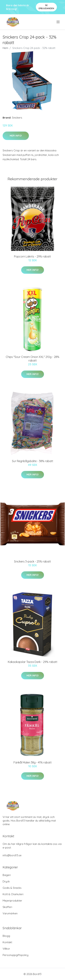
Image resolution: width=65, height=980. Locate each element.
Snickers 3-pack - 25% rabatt (32, 561)
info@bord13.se (12, 855)
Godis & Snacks (12, 888)
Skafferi (7, 907)
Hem (5, 48)
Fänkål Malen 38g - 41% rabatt (33, 762)
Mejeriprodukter (12, 901)
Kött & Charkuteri (13, 894)
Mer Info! (16, 136)
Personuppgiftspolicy (16, 955)
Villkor (6, 949)
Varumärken (10, 913)
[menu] (58, 22)
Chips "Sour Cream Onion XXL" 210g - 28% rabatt (32, 359)
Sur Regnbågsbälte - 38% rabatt (33, 461)
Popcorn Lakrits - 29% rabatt (32, 256)
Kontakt (7, 942)
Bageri (7, 875)
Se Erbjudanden (46, 7)
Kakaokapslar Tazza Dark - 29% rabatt (33, 662)
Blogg (6, 936)
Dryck (6, 881)
